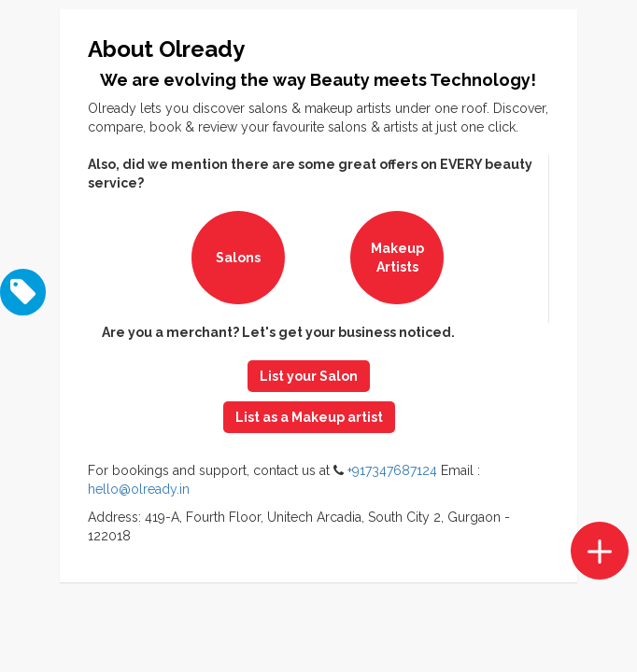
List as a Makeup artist (309, 417)
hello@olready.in (139, 489)
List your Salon (309, 376)
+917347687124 (392, 470)
